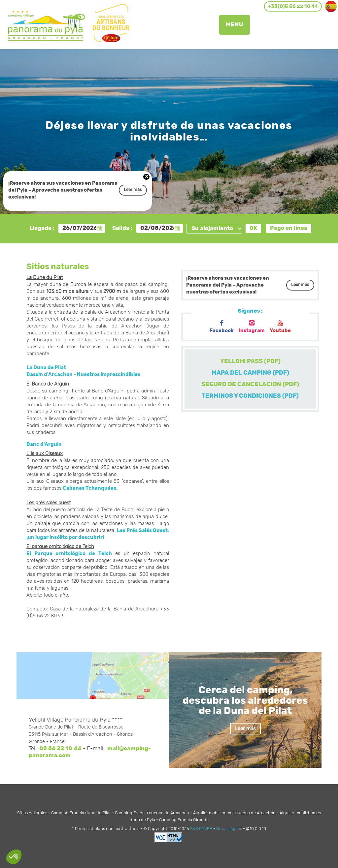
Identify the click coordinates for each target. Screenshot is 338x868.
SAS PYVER (201, 829)
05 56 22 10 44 (60, 749)
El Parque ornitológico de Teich (69, 554)
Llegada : (42, 228)
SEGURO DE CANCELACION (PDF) (250, 385)
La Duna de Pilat (46, 368)
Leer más (133, 190)
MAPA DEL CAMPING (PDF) (250, 373)
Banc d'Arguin (44, 444)
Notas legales (229, 829)
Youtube (280, 327)
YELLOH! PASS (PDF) (250, 361)
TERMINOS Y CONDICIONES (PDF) (250, 396)
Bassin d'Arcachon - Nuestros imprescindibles (83, 374)
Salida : (122, 228)
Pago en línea (289, 228)
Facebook (222, 327)
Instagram (252, 327)
